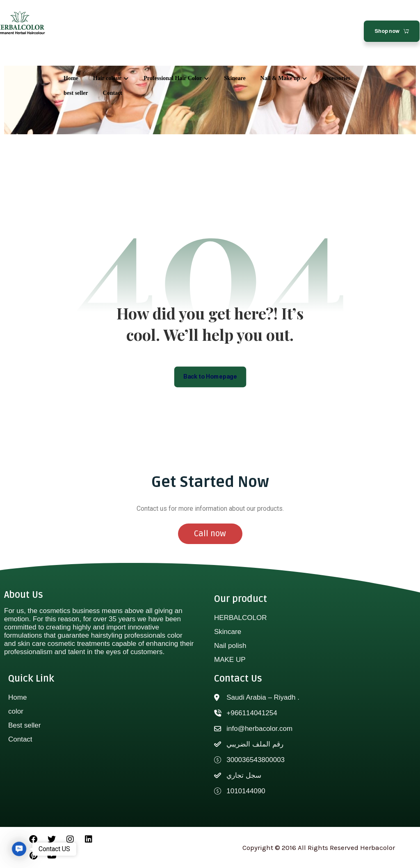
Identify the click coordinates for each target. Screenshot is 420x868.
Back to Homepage (210, 377)
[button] (19, 849)
